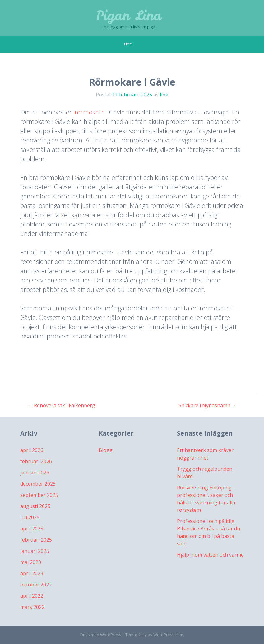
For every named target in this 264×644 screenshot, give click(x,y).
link (164, 95)
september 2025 (39, 495)
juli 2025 (30, 517)
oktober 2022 (36, 585)
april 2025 (32, 529)
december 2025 (38, 484)
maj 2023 (31, 562)
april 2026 (32, 450)
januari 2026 (35, 473)
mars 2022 (32, 607)
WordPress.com (168, 635)
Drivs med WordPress (101, 635)
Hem (128, 44)
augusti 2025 (35, 506)
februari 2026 (36, 461)
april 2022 (32, 596)
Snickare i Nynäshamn (208, 405)
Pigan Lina (128, 16)
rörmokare (90, 112)
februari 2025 (36, 540)
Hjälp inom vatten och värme (210, 555)
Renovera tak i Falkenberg (61, 405)
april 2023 (32, 573)
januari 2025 (35, 551)
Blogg (106, 450)
